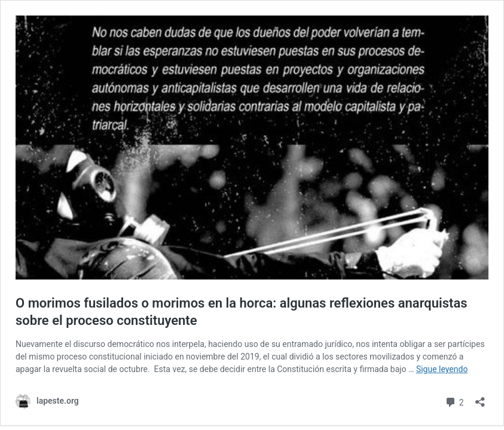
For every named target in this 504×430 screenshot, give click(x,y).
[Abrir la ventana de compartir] (480, 398)
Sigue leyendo (442, 369)
